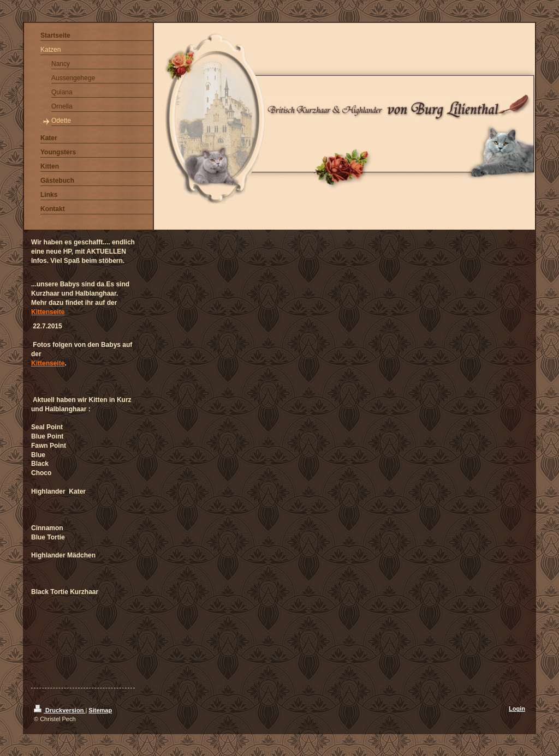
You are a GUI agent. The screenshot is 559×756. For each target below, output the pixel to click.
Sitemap (100, 710)
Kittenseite (48, 312)
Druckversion (60, 710)
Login (517, 709)
